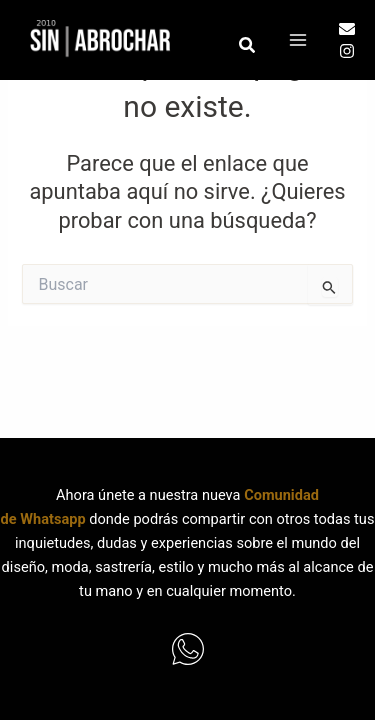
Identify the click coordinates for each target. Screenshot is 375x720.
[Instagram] (347, 51)
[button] (248, 45)
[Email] (347, 29)
